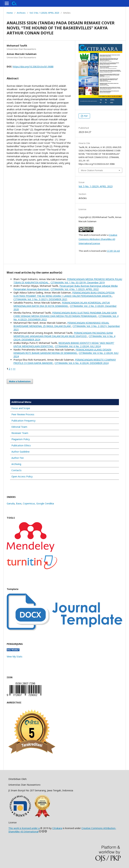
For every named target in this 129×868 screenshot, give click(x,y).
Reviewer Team (20, 433)
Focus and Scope (21, 408)
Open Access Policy (22, 476)
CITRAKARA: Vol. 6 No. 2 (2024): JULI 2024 (78, 346)
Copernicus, (30, 503)
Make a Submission (20, 381)
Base (19, 503)
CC (108, 251)
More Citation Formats (92, 170)
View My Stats (15, 656)
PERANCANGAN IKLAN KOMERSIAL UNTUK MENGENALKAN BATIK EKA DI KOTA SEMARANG (62, 304)
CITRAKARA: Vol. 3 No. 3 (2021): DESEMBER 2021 (40, 299)
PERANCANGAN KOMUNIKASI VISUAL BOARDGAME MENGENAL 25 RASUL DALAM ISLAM (61, 324)
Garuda (11, 503)
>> (14, 369)
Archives (21, 13)
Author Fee (18, 458)
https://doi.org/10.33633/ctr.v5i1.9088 (33, 67)
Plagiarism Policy (21, 439)
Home (10, 13)
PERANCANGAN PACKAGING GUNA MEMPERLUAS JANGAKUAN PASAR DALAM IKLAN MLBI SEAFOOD (63, 334)
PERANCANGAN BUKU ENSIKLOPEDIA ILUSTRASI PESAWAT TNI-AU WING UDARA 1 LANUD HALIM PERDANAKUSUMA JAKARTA (64, 294)
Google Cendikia (45, 503)
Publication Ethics (21, 445)
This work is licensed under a (24, 828)
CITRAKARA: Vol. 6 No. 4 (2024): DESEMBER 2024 (82, 363)
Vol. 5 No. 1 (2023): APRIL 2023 (44, 13)
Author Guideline (20, 452)
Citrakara (57, 828)
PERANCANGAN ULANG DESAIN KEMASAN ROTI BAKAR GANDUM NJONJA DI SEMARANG (62, 351)
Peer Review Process (23, 414)
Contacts (16, 470)
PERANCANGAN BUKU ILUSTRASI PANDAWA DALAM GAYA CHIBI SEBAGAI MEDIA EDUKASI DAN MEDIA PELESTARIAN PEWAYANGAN (65, 314)
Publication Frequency (23, 421)
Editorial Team (19, 427)
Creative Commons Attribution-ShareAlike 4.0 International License (98, 239)
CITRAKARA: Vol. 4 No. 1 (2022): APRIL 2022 (75, 289)
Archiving (16, 464)
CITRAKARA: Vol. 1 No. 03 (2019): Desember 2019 (78, 282)
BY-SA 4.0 (115, 251)
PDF (85, 116)
